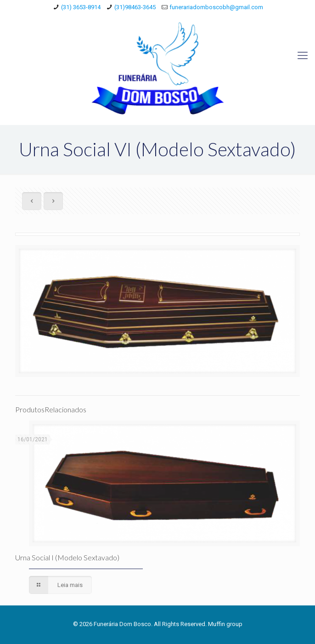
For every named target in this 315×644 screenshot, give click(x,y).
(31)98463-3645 (135, 7)
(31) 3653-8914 (81, 7)
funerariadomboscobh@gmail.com (216, 7)
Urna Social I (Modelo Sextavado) (67, 557)
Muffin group (225, 624)
